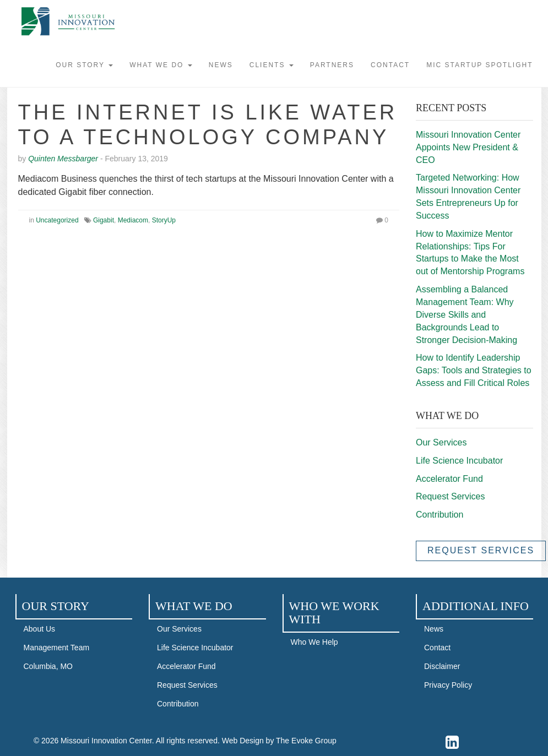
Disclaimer (442, 666)
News (221, 65)
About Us (40, 629)
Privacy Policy (448, 685)
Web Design (243, 741)
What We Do (161, 65)
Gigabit (104, 220)
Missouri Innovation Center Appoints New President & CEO (468, 147)
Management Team (57, 648)
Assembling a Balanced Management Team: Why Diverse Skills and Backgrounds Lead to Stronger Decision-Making (466, 314)
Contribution (440, 515)
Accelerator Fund (449, 479)
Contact (390, 65)
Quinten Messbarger (63, 159)
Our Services (441, 442)
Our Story (84, 65)
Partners (332, 65)
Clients (272, 65)
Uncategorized (57, 220)
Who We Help (314, 642)
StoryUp (164, 220)
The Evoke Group (306, 741)
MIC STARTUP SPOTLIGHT (479, 65)
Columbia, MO (48, 666)
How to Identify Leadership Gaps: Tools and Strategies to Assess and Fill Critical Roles (474, 370)
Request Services (450, 496)
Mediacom (133, 220)
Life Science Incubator (459, 461)
